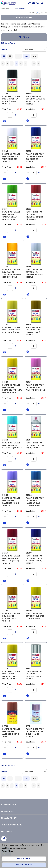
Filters (26, 37)
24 (26, 56)
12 (18, 56)
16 (34, 63)
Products (11, 8)
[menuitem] (24, 804)
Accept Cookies (24, 865)
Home (3, 8)
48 (34, 56)
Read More (8, 851)
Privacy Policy (24, 859)
